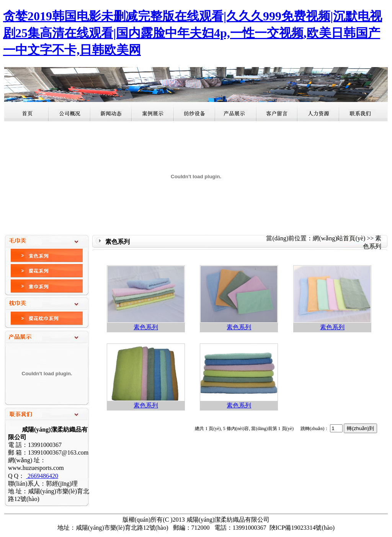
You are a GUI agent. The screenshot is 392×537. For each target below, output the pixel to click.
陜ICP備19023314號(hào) (302, 528)
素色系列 (146, 327)
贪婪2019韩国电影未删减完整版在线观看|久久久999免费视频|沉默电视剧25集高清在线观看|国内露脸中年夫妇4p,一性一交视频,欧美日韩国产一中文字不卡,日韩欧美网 (193, 33)
